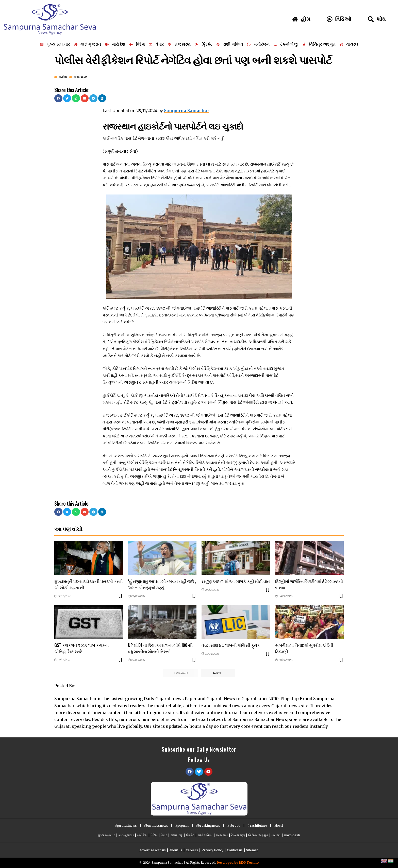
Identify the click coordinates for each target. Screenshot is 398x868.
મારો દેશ (63, 77)
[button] (58, 98)
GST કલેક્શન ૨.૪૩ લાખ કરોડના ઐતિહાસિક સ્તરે (81, 648)
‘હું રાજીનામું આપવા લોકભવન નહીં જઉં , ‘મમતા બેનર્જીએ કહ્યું (162, 584)
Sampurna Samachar (187, 111)
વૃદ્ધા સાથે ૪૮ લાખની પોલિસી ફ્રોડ (230, 645)
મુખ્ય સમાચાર (80, 77)
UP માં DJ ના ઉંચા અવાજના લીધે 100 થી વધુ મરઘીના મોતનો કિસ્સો (160, 648)
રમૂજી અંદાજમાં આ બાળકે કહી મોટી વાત (236, 581)
